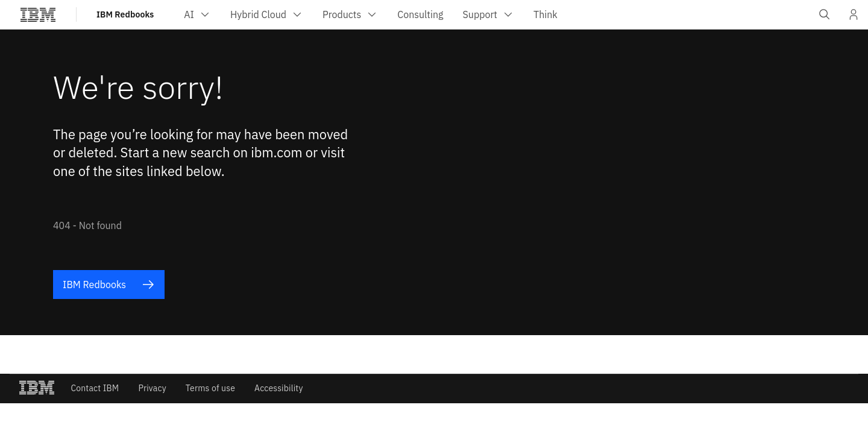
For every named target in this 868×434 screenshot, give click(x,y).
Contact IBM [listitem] (95, 388)
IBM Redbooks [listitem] (108, 285)
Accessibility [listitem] (279, 388)
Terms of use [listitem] (210, 388)
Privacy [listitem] (152, 388)
